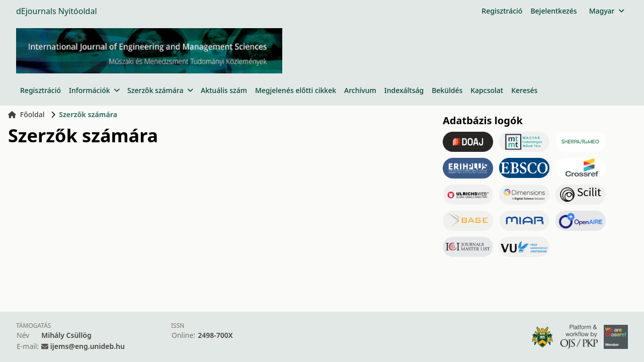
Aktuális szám (224, 90)
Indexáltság (404, 90)
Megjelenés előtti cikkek (296, 90)
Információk (94, 90)
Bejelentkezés (553, 11)
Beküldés (447, 90)
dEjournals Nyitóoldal (57, 11)
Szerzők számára (160, 90)
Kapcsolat (487, 90)
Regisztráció (502, 11)
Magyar (607, 11)
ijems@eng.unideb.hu (88, 346)
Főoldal (26, 114)
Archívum (360, 90)
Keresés (524, 90)
